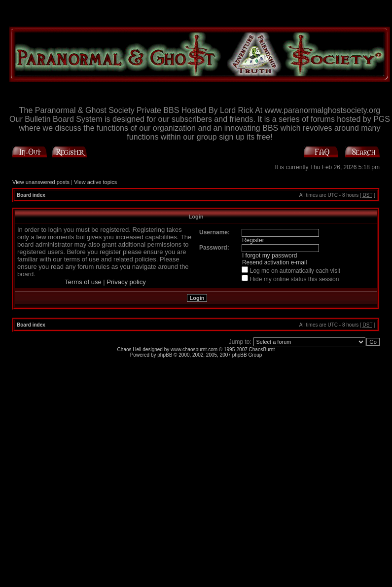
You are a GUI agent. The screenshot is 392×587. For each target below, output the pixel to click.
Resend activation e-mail (274, 262)
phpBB (165, 355)
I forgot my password (269, 256)
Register (253, 240)
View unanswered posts (41, 182)
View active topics (95, 182)
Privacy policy (126, 282)
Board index (31, 195)
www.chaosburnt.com (194, 349)
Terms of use (83, 282)
